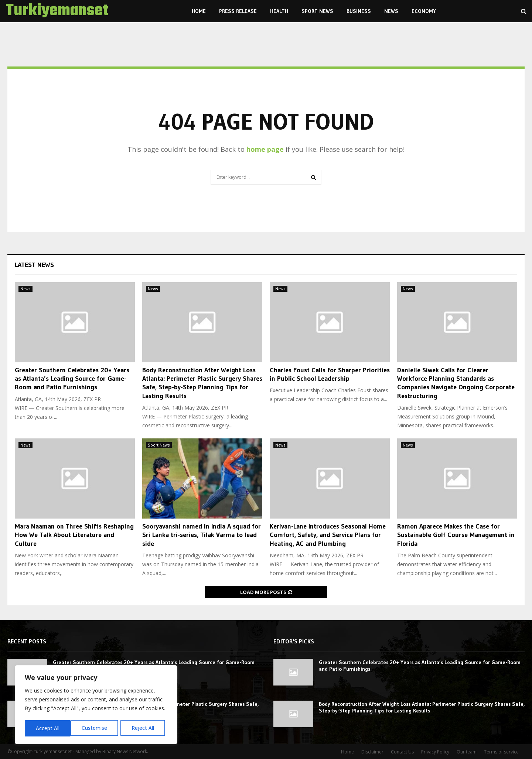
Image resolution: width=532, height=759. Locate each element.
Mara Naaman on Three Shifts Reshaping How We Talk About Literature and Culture (74, 535)
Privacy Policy (435, 752)
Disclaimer (372, 752)
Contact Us (402, 752)
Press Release (238, 11)
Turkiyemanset (57, 11)
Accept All (145, 728)
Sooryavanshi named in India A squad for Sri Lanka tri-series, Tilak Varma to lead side (202, 535)
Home (199, 11)
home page (265, 149)
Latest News (34, 265)
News (391, 11)
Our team (467, 752)
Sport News (317, 11)
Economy (424, 11)
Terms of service (501, 752)
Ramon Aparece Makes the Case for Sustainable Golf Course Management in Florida (456, 535)
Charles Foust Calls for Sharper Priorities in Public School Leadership (330, 374)
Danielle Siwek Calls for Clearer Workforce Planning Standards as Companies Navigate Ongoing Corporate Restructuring (456, 383)
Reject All (97, 728)
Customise (48, 728)
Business (359, 11)
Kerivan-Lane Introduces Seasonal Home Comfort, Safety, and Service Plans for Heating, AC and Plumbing (328, 535)
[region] (96, 705)
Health (279, 11)
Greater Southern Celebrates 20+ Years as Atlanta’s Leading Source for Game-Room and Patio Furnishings (72, 379)
